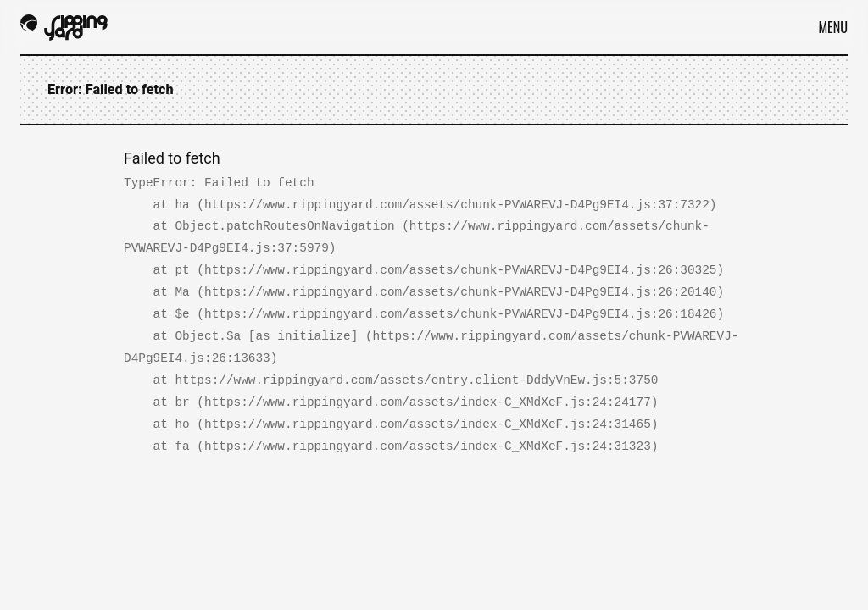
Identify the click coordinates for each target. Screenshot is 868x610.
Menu (833, 27)
